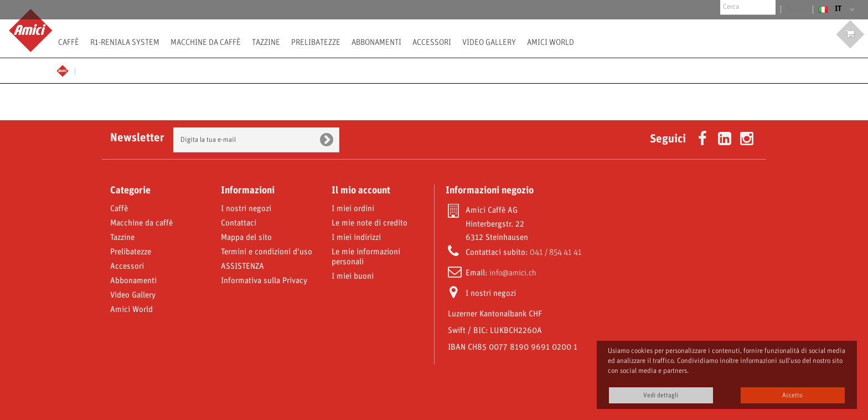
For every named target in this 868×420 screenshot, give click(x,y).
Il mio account (361, 191)
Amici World (551, 42)
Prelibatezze (316, 42)
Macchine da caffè (206, 42)
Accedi (798, 9)
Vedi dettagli (661, 395)
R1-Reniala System (125, 42)
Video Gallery (489, 42)
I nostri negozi (246, 209)
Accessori (432, 42)
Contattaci (239, 223)
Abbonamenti (376, 42)
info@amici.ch (513, 273)
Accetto (792, 395)
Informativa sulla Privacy (264, 281)
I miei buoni (353, 276)
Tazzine (266, 42)
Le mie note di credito (370, 223)
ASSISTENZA (242, 267)
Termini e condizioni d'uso (267, 252)
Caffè (69, 42)
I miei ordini (353, 209)
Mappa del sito (246, 238)
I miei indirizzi (356, 238)
